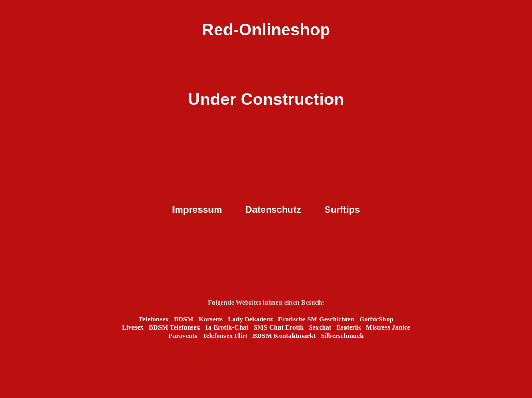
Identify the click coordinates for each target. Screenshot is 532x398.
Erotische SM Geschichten (316, 319)
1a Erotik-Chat (227, 327)
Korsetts (211, 319)
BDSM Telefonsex (174, 327)
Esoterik (349, 327)
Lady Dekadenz (251, 319)
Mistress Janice (388, 327)
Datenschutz (274, 210)
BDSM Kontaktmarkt (284, 335)
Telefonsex (154, 319)
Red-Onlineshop (266, 30)
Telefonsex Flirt (225, 335)
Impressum (197, 210)
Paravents (183, 335)
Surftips (342, 210)
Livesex (132, 327)
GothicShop (376, 319)
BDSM (184, 319)
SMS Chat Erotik (279, 327)
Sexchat (320, 327)
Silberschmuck (342, 335)
